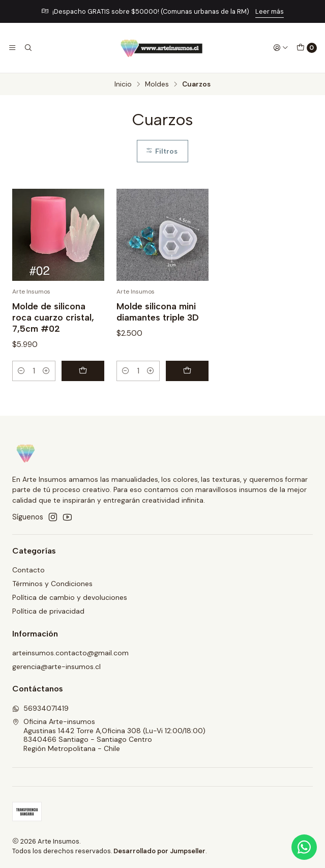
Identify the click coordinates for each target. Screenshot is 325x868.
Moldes (157, 84)
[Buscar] (27, 48)
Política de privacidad (48, 611)
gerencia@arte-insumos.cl (56, 667)
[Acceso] (281, 48)
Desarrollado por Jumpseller (159, 851)
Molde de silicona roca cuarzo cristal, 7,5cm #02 (53, 317)
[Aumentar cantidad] (46, 371)
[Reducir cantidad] (21, 371)
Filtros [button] (161, 151)
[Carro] (307, 48)
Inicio (123, 84)
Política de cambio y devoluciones (70, 597)
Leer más (270, 11)
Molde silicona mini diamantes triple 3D (158, 312)
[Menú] (12, 48)
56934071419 (40, 708)
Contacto (28, 570)
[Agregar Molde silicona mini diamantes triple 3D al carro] (187, 371)
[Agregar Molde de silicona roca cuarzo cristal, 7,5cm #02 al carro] (83, 371)
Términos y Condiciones (52, 584)
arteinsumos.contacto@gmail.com (70, 653)
